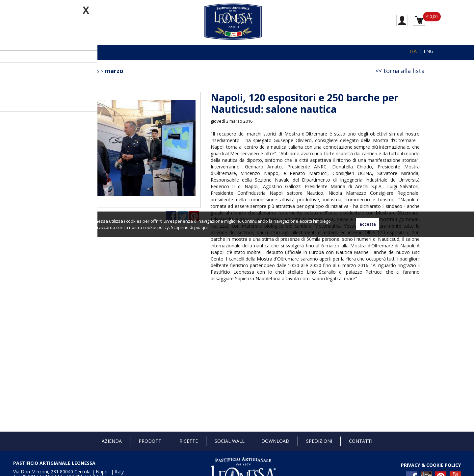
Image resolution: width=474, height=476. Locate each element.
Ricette (189, 441)
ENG (428, 51)
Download (275, 441)
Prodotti (151, 441)
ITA (413, 51)
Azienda (112, 441)
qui (205, 227)
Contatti (361, 441)
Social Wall (230, 441)
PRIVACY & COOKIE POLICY (431, 465)
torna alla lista (404, 71)
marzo (114, 71)
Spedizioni (319, 441)
